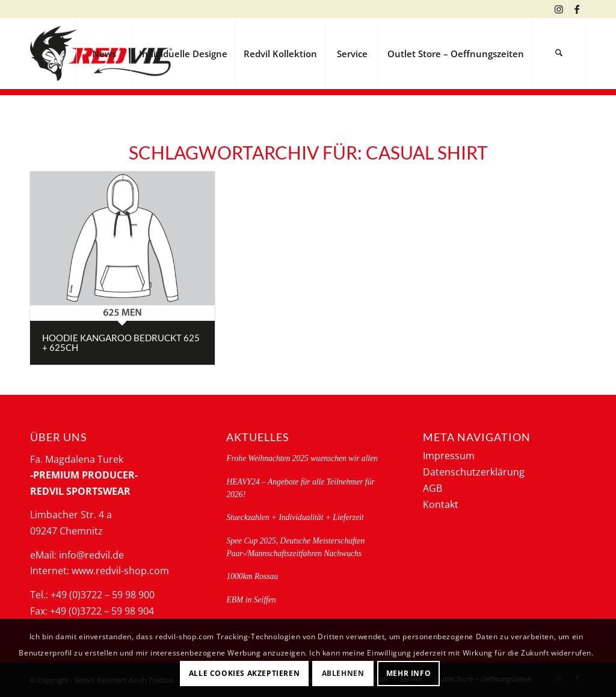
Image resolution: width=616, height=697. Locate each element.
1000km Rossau (252, 576)
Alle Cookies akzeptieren (244, 673)
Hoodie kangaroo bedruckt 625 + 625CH (121, 343)
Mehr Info (408, 673)
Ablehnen (343, 673)
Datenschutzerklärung (474, 472)
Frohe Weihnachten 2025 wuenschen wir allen (302, 458)
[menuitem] (103, 54)
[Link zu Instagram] (559, 9)
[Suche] (559, 54)
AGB (433, 488)
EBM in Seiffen (251, 600)
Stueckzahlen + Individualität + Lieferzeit (295, 517)
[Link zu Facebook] (577, 9)
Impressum (449, 456)
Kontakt (441, 504)
